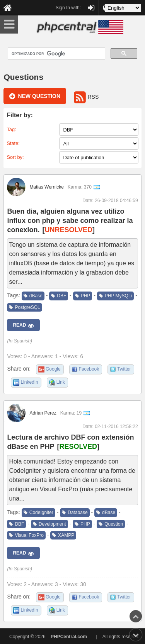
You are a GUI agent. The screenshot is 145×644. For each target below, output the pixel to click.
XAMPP (63, 535)
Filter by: (20, 115)
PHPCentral (91, 4)
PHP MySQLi (115, 296)
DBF (59, 296)
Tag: (11, 129)
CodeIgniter (38, 513)
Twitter (124, 369)
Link (61, 382)
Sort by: (15, 157)
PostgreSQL (24, 307)
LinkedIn (29, 382)
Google (53, 369)
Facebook (89, 369)
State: (13, 143)
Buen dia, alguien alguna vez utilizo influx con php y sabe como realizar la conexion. (70, 221)
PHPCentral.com (69, 637)
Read (23, 325)
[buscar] (56, 54)
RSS (86, 97)
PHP (83, 296)
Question (111, 524)
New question (35, 96)
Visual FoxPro (26, 535)
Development (49, 524)
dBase (33, 296)
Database (75, 513)
